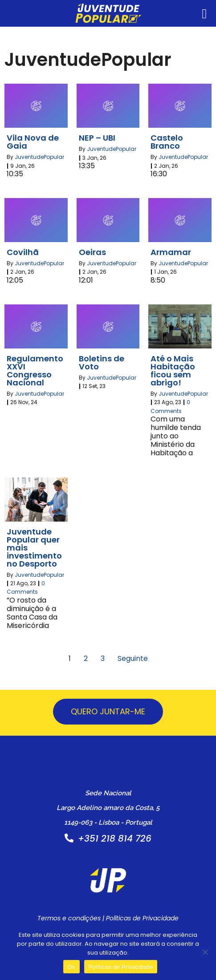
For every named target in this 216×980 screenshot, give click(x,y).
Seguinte (133, 658)
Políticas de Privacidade (142, 918)
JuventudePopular (39, 157)
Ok (71, 967)
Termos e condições (69, 918)
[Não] (205, 952)
